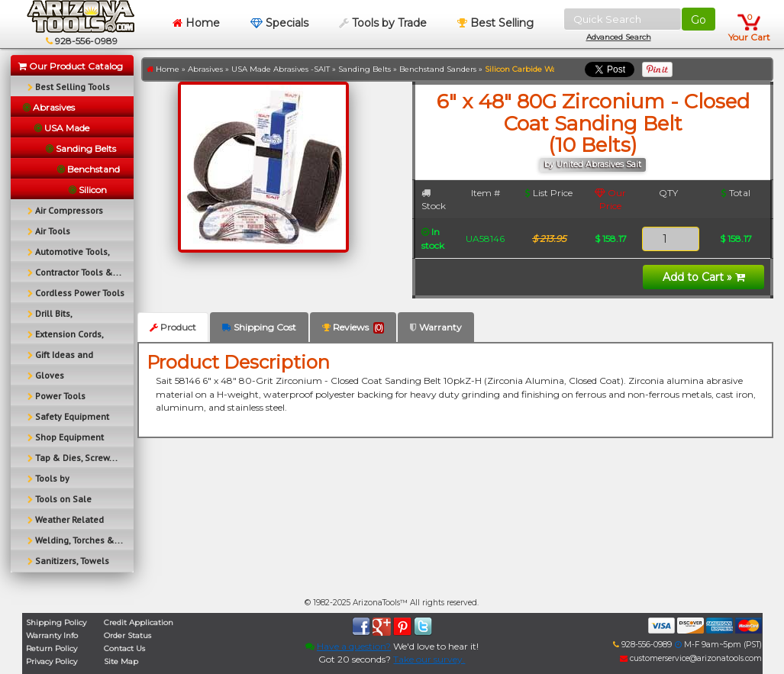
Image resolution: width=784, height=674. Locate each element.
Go (699, 20)
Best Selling (495, 23)
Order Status (127, 635)
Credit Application (139, 622)
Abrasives (205, 69)
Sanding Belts (365, 69)
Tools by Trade (383, 23)
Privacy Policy (52, 661)
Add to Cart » (704, 277)
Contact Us (124, 648)
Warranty (436, 327)
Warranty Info (52, 635)
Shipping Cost (259, 327)
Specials (279, 23)
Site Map (121, 661)
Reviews (353, 327)
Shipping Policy (56, 622)
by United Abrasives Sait (593, 164)
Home (196, 23)
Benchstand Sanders (438, 69)
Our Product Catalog (71, 66)
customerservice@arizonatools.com (691, 658)
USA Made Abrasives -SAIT (281, 69)
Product (173, 327)
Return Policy (52, 648)
